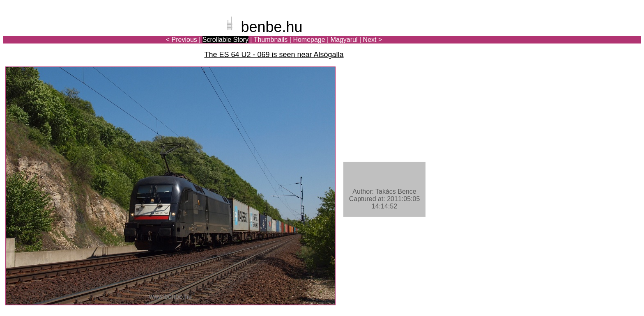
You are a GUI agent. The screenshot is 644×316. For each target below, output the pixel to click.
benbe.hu (271, 27)
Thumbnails (271, 40)
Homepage (309, 40)
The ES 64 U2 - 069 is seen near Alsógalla (274, 55)
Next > (373, 40)
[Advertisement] (593, 34)
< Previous (182, 40)
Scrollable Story (225, 40)
